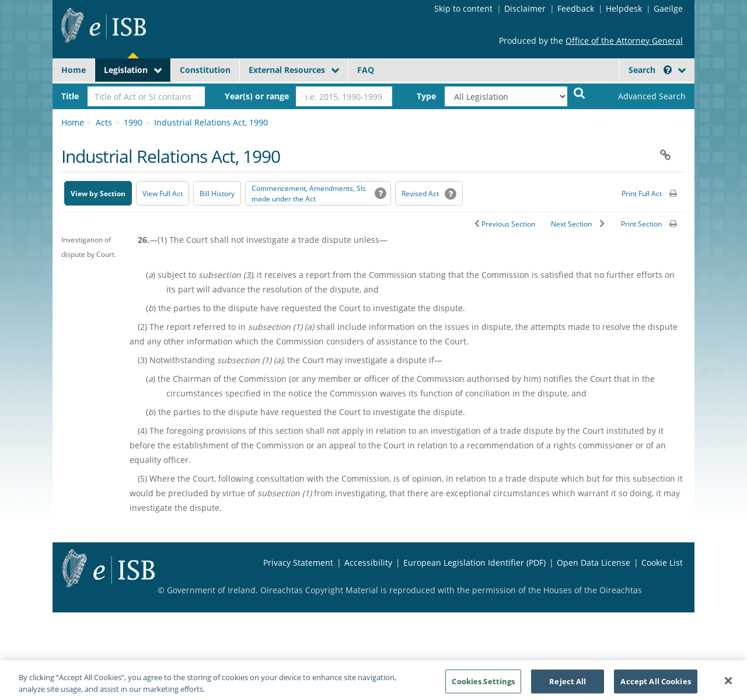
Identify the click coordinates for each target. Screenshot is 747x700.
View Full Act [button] (163, 194)
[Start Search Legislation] (580, 93)
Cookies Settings (483, 685)
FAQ (366, 70)
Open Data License (594, 563)
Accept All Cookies (655, 685)
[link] (642, 96)
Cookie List (662, 563)
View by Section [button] (98, 194)
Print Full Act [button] (642, 194)
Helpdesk (624, 8)
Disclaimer (525, 8)
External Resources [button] (287, 70)
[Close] (728, 685)
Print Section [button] (641, 224)
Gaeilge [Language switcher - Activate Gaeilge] (668, 8)
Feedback (576, 8)
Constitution (205, 70)
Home (74, 70)
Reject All (568, 685)
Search (650, 70)
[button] (668, 70)
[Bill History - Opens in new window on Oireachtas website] (217, 193)
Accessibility (368, 563)
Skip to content (463, 8)
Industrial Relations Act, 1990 (211, 122)
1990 (133, 122)
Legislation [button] (126, 70)
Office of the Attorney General (624, 41)
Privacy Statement (298, 563)
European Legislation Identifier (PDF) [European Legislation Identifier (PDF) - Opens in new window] (474, 563)
